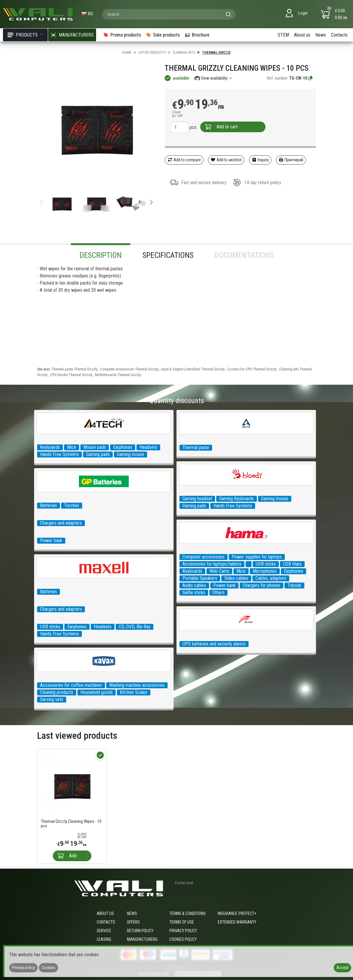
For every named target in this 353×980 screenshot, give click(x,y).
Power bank (51, 541)
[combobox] (169, 14)
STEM (283, 35)
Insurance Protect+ (237, 913)
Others (218, 592)
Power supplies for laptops (257, 557)
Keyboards (50, 447)
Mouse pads (95, 447)
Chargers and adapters (61, 523)
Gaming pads (98, 454)
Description (101, 255)
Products (25, 35)
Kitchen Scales (134, 692)
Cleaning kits (184, 53)
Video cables (236, 578)
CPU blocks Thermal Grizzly (71, 375)
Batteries (49, 505)
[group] (96, 124)
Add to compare (184, 160)
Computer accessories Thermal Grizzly (129, 369)
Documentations (244, 255)
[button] (151, 202)
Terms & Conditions (188, 913)
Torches (72, 505)
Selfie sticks (194, 592)
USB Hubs (292, 564)
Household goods (97, 692)
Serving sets (52, 699)
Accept (342, 968)
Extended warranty (237, 922)
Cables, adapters (271, 578)
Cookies (49, 968)
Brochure (197, 35)
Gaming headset (197, 499)
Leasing (104, 939)
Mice (72, 447)
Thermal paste (196, 448)
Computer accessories (203, 557)
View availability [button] (214, 78)
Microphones (265, 571)
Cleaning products (57, 692)
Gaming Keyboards (237, 499)
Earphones (123, 447)
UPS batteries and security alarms (214, 644)
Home (127, 53)
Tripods (294, 585)
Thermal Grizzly (216, 53)
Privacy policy (183, 931)
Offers (133, 922)
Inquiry (260, 160)
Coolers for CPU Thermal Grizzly (252, 369)
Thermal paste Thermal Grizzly (74, 369)
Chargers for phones (261, 585)
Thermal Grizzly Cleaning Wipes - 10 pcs (71, 824)
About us (302, 35)
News (321, 35)
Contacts (339, 35)
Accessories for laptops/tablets (212, 564)
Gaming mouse (131, 454)
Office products (152, 53)
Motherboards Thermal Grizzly (118, 375)
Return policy (140, 931)
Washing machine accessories (137, 685)
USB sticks (266, 564)
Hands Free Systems (59, 454)
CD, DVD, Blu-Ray (135, 627)
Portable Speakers (200, 578)
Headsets (148, 447)
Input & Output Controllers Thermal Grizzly (193, 369)
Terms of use (182, 922)
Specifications (168, 255)
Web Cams (219, 571)
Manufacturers (142, 939)
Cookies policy (183, 939)
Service (104, 931)
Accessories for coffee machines (71, 685)
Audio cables (194, 585)
